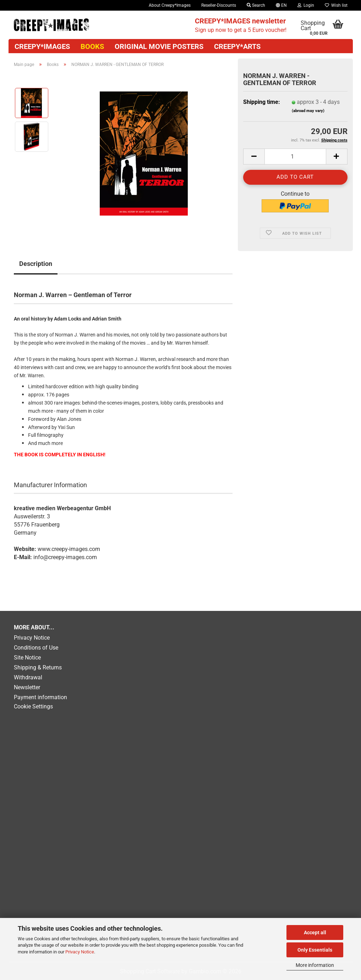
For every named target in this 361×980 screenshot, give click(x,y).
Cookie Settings (33, 706)
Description (36, 264)
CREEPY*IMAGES (42, 46)
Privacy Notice (80, 952)
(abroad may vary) (308, 111)
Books (92, 46)
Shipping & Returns (38, 667)
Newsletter (27, 687)
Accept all (315, 932)
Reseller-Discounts (219, 5)
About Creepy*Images (170, 5)
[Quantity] (295, 157)
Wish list (336, 5)
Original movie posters (159, 46)
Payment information (40, 697)
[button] (281, 5)
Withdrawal (28, 677)
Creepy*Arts (237, 46)
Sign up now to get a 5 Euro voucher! (241, 25)
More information (315, 965)
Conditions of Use (36, 648)
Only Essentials (315, 950)
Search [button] (256, 5)
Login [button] (306, 5)
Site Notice (27, 658)
